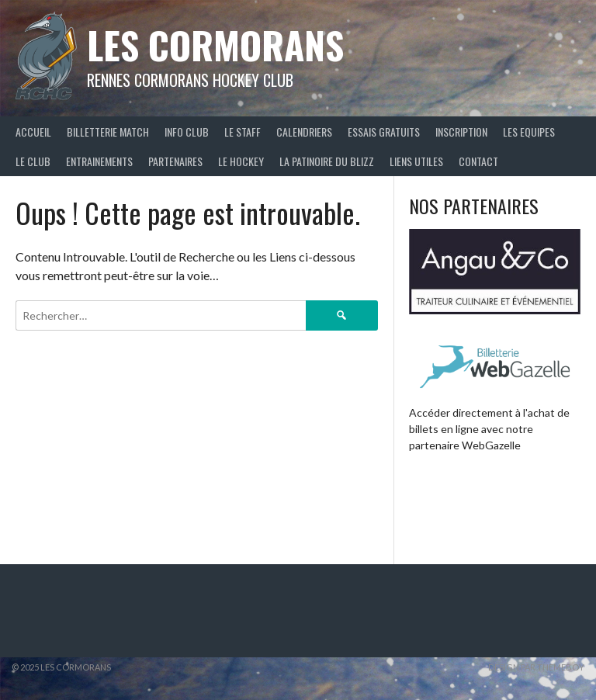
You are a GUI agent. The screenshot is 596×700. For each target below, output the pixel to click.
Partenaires (175, 161)
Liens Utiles (416, 161)
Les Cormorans (215, 45)
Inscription (461, 132)
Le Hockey (241, 161)
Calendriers (304, 132)
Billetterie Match (108, 132)
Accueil (33, 132)
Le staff (243, 132)
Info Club (187, 132)
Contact (478, 161)
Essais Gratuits (384, 132)
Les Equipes (529, 132)
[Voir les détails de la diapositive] (495, 272)
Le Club (33, 161)
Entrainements (99, 161)
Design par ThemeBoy (536, 667)
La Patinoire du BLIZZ (327, 161)
